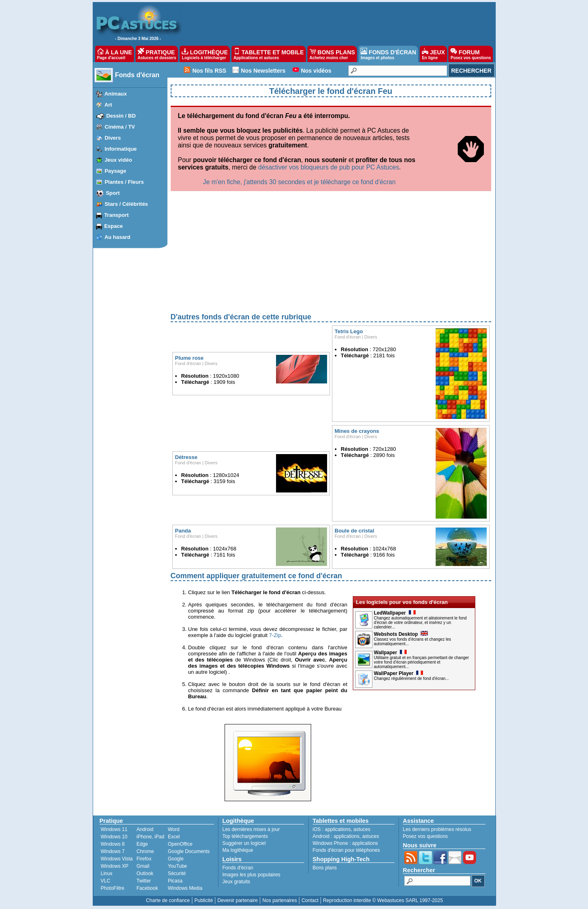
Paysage (115, 171)
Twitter (144, 881)
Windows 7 (113, 851)
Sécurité (177, 873)
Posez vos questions (425, 836)
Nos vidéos (316, 71)
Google (176, 859)
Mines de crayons (357, 431)
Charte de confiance (168, 900)
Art (108, 105)
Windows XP (115, 866)
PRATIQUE (157, 54)
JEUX (433, 54)
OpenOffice (180, 844)
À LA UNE (115, 54)
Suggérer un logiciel (244, 843)
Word (174, 829)
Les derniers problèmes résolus (437, 829)
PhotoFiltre (113, 888)
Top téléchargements (245, 836)
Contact (310, 900)
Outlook (145, 873)
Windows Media (185, 888)
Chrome (145, 851)
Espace (114, 226)
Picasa (175, 881)
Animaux (116, 94)
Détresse (186, 457)
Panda (183, 531)
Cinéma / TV (120, 127)
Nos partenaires (280, 900)
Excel (174, 837)
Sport (113, 193)
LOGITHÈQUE (205, 54)
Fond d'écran (188, 363)
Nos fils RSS (209, 71)
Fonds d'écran (137, 75)
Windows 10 (114, 837)
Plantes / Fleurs (124, 182)
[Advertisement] (331, 254)
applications (338, 829)
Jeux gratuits (236, 882)
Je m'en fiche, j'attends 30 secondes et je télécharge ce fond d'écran (299, 182)
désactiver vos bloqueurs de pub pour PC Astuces (329, 167)
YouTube (177, 866)
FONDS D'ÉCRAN (388, 54)
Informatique (121, 149)
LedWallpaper (395, 613)
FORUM (471, 54)
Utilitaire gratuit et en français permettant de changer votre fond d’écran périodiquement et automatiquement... (422, 662)
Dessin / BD (121, 116)
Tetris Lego (349, 331)
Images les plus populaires (252, 875)
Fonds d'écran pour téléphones (346, 850)
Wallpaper (391, 653)
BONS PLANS (332, 54)
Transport (116, 215)
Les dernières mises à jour (251, 829)
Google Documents (189, 851)
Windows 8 (113, 844)
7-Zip (275, 635)
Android (145, 829)
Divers (113, 138)
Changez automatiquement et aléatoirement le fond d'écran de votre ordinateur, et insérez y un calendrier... (420, 623)
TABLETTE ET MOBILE (269, 54)
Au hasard (118, 237)
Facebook (147, 888)
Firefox (144, 859)
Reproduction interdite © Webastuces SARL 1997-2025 (383, 900)
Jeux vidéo (118, 160)
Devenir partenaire (238, 900)
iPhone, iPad (150, 837)
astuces (362, 829)
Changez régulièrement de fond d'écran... (412, 678)
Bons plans (325, 868)
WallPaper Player (399, 673)
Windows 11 (114, 829)
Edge (142, 844)
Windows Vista (117, 859)
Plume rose (189, 358)
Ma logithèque (238, 850)
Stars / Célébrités (126, 204)
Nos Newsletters (263, 71)
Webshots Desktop (401, 634)
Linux (107, 873)
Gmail (143, 866)
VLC (106, 881)
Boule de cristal (355, 531)
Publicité (204, 900)
